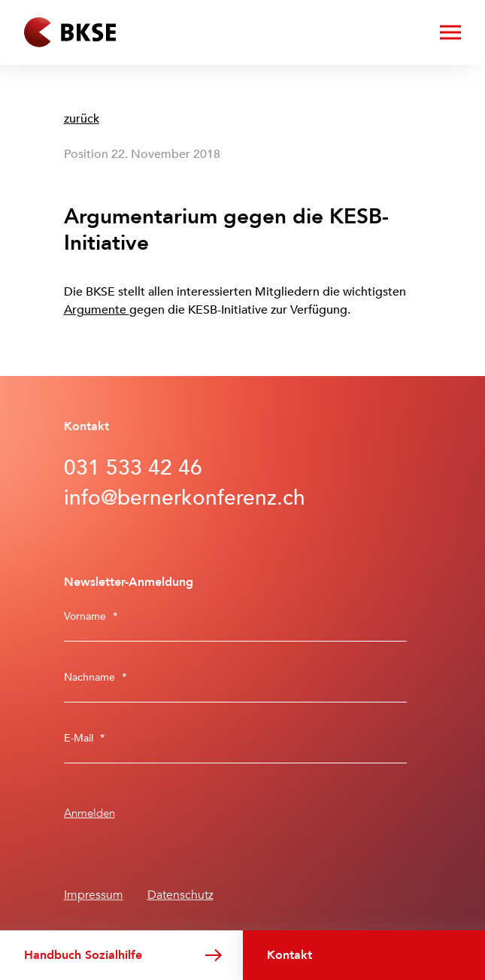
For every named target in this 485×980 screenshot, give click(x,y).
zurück (82, 119)
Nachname (95, 677)
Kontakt (289, 955)
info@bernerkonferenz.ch (185, 498)
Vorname (91, 616)
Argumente (97, 310)
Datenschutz (180, 895)
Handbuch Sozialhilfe (83, 955)
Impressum (94, 895)
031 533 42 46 (133, 468)
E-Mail (85, 738)
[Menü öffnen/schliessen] (450, 32)
